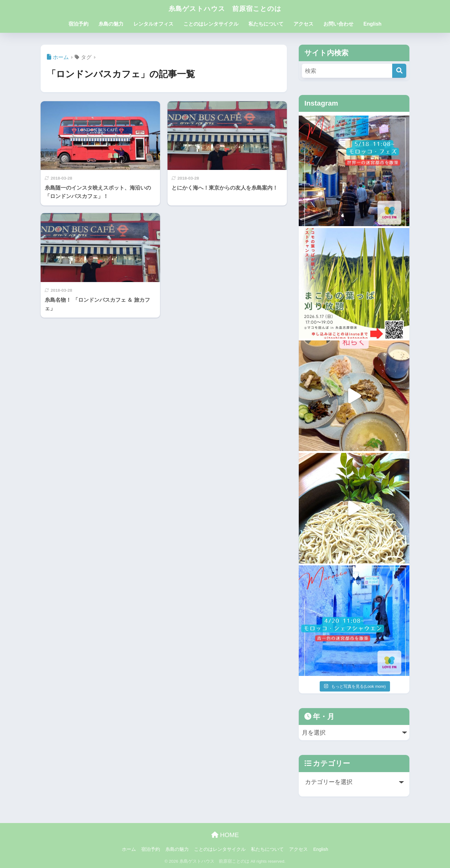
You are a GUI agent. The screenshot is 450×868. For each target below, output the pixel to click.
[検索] (399, 71)
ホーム (129, 849)
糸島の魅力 (111, 24)
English (372, 24)
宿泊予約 (78, 24)
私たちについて (266, 24)
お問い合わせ (338, 24)
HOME (225, 835)
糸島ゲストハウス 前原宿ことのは (225, 8)
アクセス (303, 24)
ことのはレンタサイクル (211, 24)
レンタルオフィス (153, 24)
